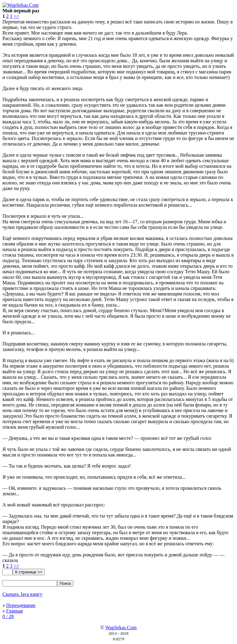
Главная (15, 611)
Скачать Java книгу (23, 594)
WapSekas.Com (121, 627)
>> (16, 16)
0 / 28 (8, 616)
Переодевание (21, 605)
